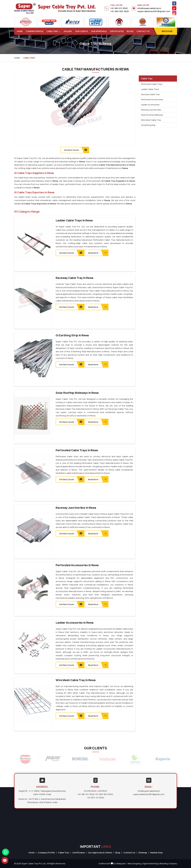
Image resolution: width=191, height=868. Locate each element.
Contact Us (143, 31)
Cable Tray (54, 31)
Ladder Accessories (150, 105)
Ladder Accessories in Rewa (75, 623)
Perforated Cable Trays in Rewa (77, 450)
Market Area (156, 853)
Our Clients (81, 31)
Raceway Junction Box (151, 110)
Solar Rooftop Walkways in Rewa (77, 393)
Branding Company (168, 864)
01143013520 (90, 791)
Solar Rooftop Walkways (152, 115)
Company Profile (35, 31)
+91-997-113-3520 (95, 798)
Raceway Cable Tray (150, 94)
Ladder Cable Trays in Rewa (74, 220)
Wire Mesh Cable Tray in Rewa (76, 680)
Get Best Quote (71, 253)
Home (20, 31)
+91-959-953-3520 (120, 11)
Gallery (68, 31)
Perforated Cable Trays (152, 84)
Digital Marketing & (151, 864)
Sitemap (143, 853)
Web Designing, (135, 864)
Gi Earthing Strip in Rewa (72, 335)
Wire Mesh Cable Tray (151, 120)
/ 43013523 (102, 791)
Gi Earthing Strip (148, 125)
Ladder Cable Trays (150, 89)
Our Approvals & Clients (100, 853)
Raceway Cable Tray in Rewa (75, 278)
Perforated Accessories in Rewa (77, 565)
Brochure (167, 31)
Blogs (130, 31)
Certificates (117, 31)
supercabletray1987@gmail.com (154, 11)
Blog (118, 853)
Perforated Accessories (152, 99)
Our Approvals (99, 31)
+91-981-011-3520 (119, 8)
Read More (97, 253)
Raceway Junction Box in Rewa (76, 508)
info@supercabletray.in (149, 8)
